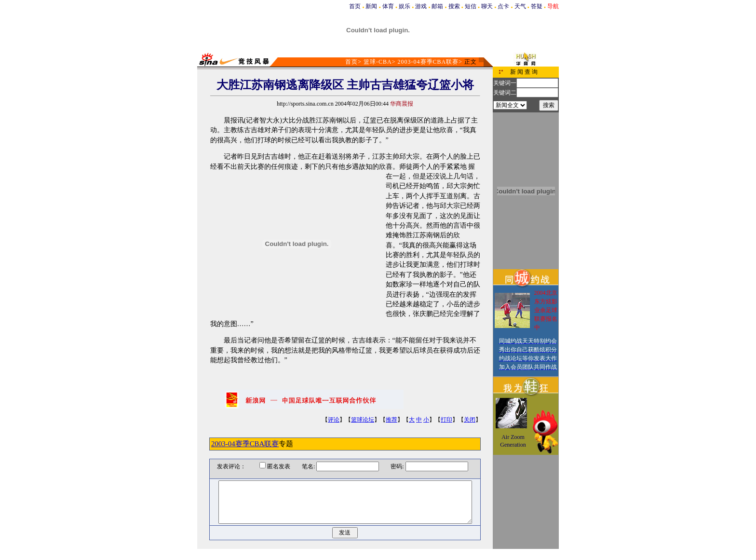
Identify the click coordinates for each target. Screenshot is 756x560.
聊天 (487, 6)
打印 (446, 420)
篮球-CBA (378, 62)
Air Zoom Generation (513, 441)
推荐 (391, 420)
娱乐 (405, 6)
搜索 (454, 6)
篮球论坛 (363, 420)
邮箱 (437, 6)
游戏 (421, 6)
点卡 (503, 6)
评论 (334, 420)
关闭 (470, 420)
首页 (355, 6)
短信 (471, 6)
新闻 (371, 6)
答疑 (537, 6)
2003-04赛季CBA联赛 (428, 62)
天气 (520, 6)
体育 (388, 6)
